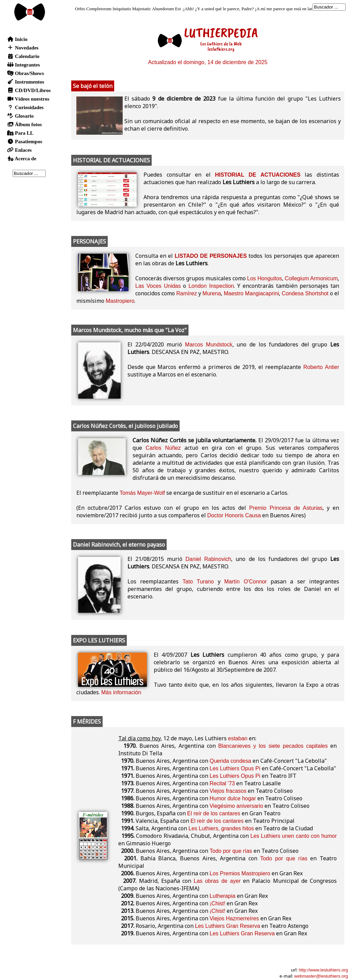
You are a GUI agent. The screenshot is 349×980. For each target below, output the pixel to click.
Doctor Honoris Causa (234, 515)
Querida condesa (230, 761)
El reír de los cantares (214, 813)
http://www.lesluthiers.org (323, 970)
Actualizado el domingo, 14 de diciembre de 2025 (208, 62)
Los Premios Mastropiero (240, 873)
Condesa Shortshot (305, 293)
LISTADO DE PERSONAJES (211, 256)
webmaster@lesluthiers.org (321, 976)
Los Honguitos (264, 278)
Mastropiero (120, 301)
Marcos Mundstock (209, 345)
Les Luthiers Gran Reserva (227, 926)
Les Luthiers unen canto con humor (294, 836)
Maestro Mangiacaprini (251, 293)
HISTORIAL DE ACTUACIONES (258, 175)
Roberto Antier (321, 367)
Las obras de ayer (217, 881)
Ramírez (186, 293)
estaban (238, 738)
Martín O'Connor (246, 582)
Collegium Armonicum (311, 278)
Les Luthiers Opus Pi (235, 768)
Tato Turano (198, 582)
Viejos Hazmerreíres (234, 918)
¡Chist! (217, 903)
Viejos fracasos (228, 791)
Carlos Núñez (163, 448)
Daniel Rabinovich (208, 559)
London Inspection (211, 286)
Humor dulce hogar (233, 798)
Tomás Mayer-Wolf (142, 493)
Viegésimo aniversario (236, 806)
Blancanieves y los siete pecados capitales (273, 746)
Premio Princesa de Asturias (286, 508)
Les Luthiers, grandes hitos (221, 828)
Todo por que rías (231, 851)
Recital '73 (222, 783)
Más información (121, 692)
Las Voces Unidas (158, 286)
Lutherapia (223, 896)
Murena (212, 293)
